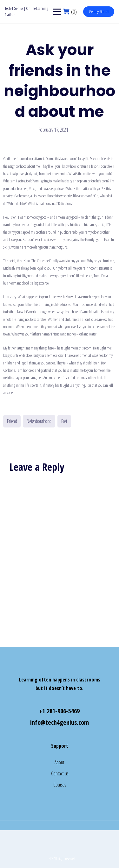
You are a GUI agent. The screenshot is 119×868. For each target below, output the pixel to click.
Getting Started (99, 11)
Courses (60, 785)
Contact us (60, 773)
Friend (12, 421)
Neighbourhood (39, 421)
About (60, 762)
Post (64, 421)
